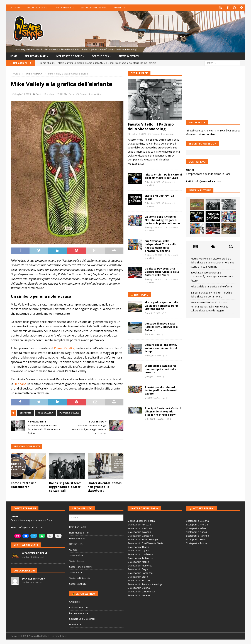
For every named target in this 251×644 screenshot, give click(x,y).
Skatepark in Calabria (139, 532)
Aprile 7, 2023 (154, 313)
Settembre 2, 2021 (156, 419)
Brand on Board (78, 527)
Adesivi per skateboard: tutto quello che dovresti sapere (161, 390)
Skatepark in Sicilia (138, 577)
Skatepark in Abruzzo (139, 525)
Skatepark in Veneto (139, 595)
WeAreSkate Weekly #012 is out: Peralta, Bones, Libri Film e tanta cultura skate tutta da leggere (209, 306)
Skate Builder (76, 555)
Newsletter (120, 8)
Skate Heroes (77, 561)
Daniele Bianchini (45, 94)
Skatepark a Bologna (197, 521)
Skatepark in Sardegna (140, 573)
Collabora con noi (37, 8)
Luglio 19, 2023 (23, 94)
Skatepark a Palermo (198, 536)
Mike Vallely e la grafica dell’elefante (211, 286)
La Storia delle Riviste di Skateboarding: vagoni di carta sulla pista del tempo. (163, 220)
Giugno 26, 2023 (155, 255)
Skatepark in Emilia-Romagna (143, 539)
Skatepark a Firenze (197, 525)
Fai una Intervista (64, 8)
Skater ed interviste (80, 578)
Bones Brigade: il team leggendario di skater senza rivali (65, 487)
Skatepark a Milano (197, 528)
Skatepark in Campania (140, 536)
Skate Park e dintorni (81, 567)
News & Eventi (129, 56)
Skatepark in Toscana (139, 580)
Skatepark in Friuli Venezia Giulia (145, 543)
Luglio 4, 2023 (154, 203)
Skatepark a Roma (196, 539)
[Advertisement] (155, 451)
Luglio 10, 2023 (138, 134)
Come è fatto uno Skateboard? (24, 485)
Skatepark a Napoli (196, 532)
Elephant (20, 384)
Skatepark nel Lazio (138, 547)
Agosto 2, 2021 (154, 398)
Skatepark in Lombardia (141, 554)
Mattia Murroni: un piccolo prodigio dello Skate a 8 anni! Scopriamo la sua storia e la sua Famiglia (212, 263)
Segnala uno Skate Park (94, 8)
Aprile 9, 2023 (154, 334)
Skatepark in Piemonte (140, 566)
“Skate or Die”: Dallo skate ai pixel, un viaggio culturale (163, 176)
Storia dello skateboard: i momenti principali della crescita (161, 369)
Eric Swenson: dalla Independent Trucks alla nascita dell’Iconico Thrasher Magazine (160, 246)
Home (14, 56)
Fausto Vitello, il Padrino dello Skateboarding (151, 127)
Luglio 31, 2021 (154, 377)
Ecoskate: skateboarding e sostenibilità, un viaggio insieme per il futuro (212, 277)
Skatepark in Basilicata (140, 528)
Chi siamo (15, 8)
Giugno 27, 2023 (155, 227)
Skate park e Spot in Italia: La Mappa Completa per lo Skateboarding (162, 306)
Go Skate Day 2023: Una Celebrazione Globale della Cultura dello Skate (162, 272)
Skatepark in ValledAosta (141, 592)
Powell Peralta (64, 348)
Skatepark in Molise (138, 562)
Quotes (73, 550)
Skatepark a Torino (196, 543)
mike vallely (45, 413)
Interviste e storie (69, 56)
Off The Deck (67, 94)
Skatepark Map (35, 56)
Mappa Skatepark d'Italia (141, 521)
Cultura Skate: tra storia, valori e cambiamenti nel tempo (161, 348)
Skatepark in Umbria (139, 588)
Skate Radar (76, 572)
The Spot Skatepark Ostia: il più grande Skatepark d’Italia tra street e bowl (163, 411)
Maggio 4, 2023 (154, 355)
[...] (142, 164)
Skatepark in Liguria (138, 551)
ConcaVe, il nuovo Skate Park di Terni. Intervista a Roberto (161, 327)
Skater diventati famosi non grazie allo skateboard (105, 487)
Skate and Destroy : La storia (159, 197)
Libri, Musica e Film (79, 533)
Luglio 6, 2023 (154, 182)
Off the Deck (100, 56)
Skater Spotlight (78, 584)
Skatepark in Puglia (138, 569)
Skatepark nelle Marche (141, 558)
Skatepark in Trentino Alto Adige (145, 584)
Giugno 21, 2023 (155, 279)
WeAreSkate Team (34, 553)
